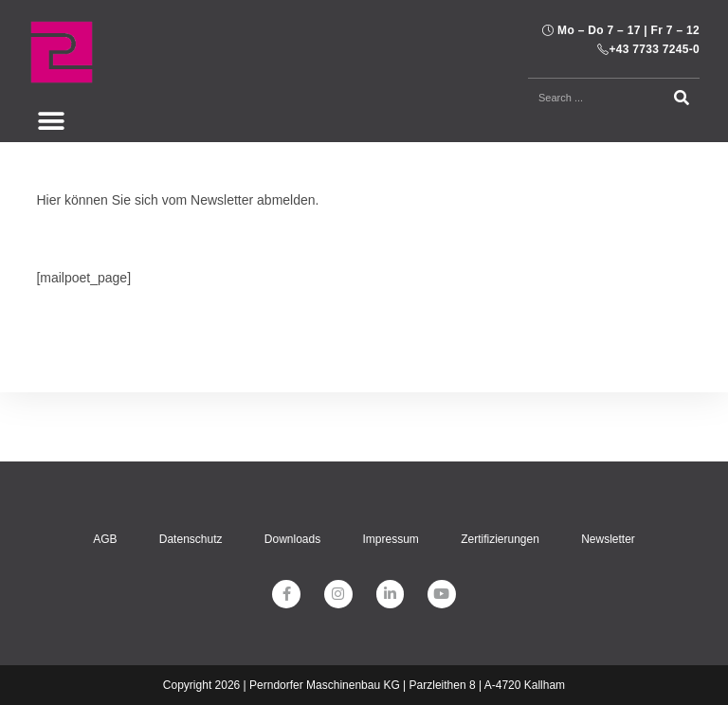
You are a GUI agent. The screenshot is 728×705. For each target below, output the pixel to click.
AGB (103, 471)
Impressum (391, 471)
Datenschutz (190, 471)
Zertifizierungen (501, 471)
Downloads (291, 471)
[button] (51, 121)
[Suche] (682, 98)
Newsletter (610, 471)
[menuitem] (285, 657)
